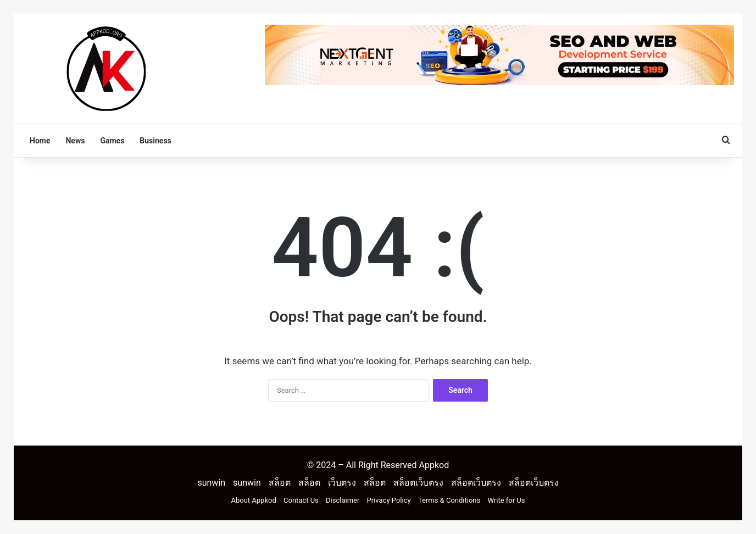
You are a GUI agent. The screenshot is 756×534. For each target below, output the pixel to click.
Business (155, 141)
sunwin (211, 483)
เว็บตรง (342, 483)
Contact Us (301, 500)
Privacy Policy (389, 500)
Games (112, 141)
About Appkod (254, 500)
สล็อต (280, 483)
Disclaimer (343, 500)
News (75, 141)
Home (40, 141)
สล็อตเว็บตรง (418, 483)
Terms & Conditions (449, 500)
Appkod (434, 465)
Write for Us (506, 500)
